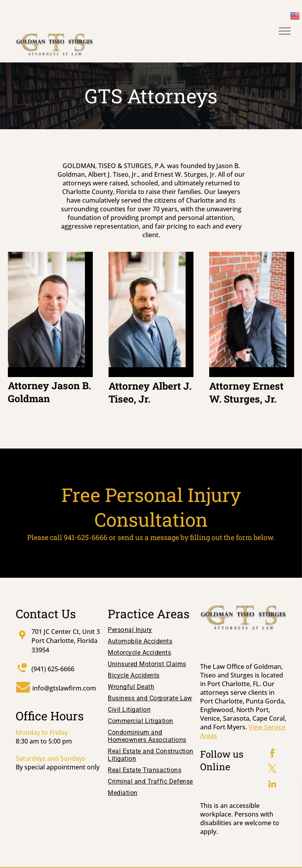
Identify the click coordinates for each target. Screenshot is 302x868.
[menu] (285, 31)
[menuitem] (151, 632)
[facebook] (273, 754)
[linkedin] (273, 785)
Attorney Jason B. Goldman (49, 392)
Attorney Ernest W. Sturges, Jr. (246, 392)
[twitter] (273, 770)
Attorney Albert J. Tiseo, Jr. (150, 392)
